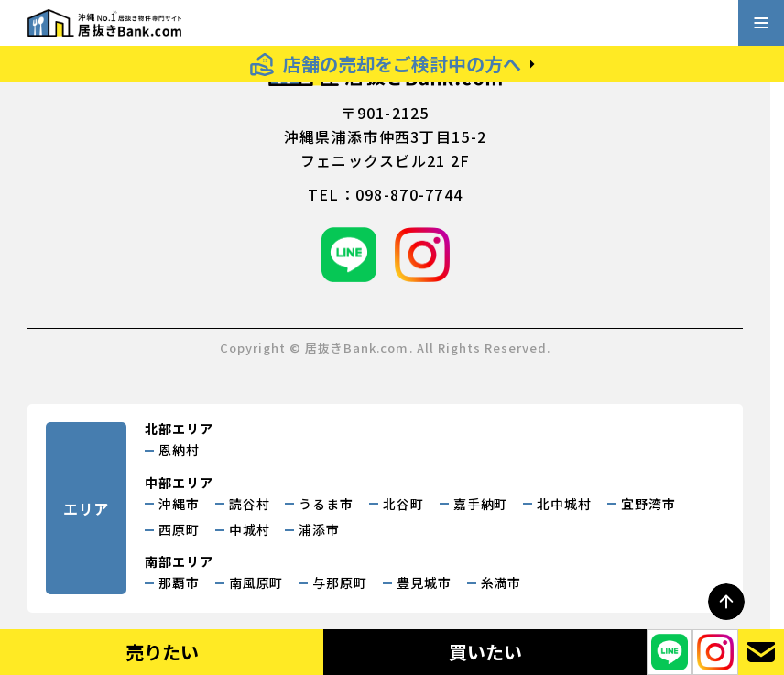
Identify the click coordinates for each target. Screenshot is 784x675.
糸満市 (501, 582)
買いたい (485, 652)
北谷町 (403, 504)
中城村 (250, 529)
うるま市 (326, 504)
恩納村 (179, 450)
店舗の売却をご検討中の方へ (402, 64)
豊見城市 (424, 582)
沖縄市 (179, 504)
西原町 (179, 529)
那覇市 (179, 582)
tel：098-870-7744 (385, 194)
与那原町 (340, 582)
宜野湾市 (648, 504)
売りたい (162, 652)
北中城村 (564, 504)
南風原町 (256, 582)
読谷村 (250, 504)
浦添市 (319, 529)
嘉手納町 (481, 504)
